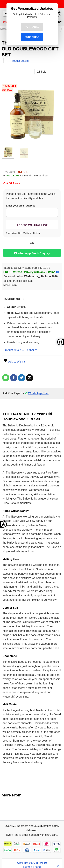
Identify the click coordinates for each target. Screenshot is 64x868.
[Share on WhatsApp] (6, 378)
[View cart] (58, 14)
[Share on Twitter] (22, 378)
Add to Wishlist (15, 362)
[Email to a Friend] (30, 378)
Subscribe (32, 37)
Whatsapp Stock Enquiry (32, 253)
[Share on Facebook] (14, 378)
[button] (6, 14)
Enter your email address (32, 211)
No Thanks (32, 27)
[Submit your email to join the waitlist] (32, 225)
